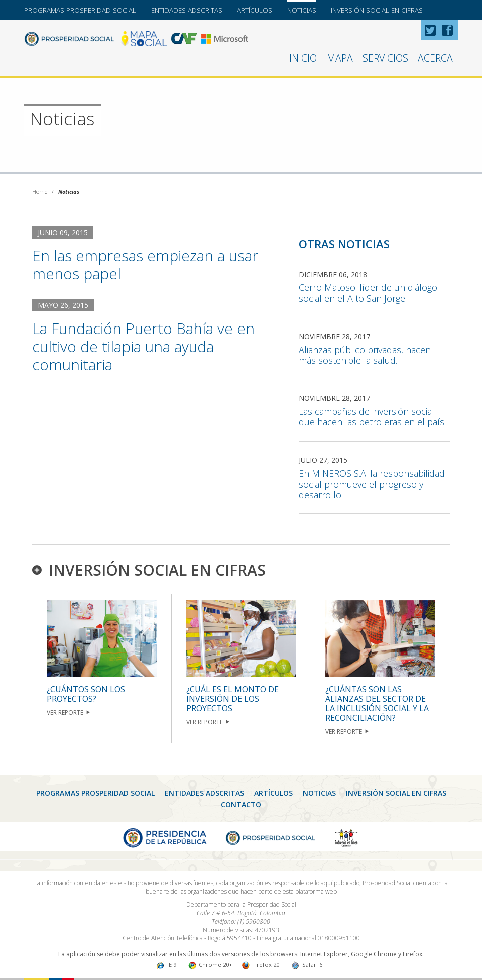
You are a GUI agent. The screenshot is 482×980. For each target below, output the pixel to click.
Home (40, 192)
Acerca (435, 58)
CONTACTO (241, 804)
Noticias (302, 10)
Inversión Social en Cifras (377, 10)
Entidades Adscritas (187, 10)
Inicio (303, 58)
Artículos (255, 10)
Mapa (340, 58)
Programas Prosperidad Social (80, 10)
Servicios (385, 58)
